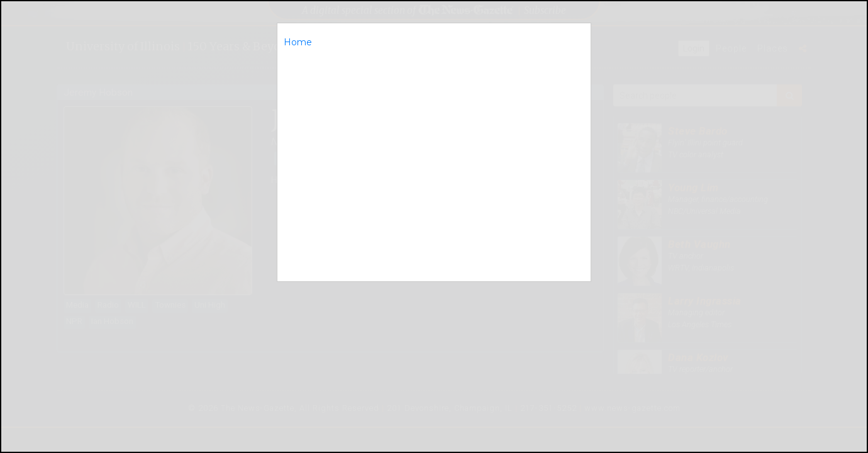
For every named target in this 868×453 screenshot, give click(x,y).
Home (298, 42)
